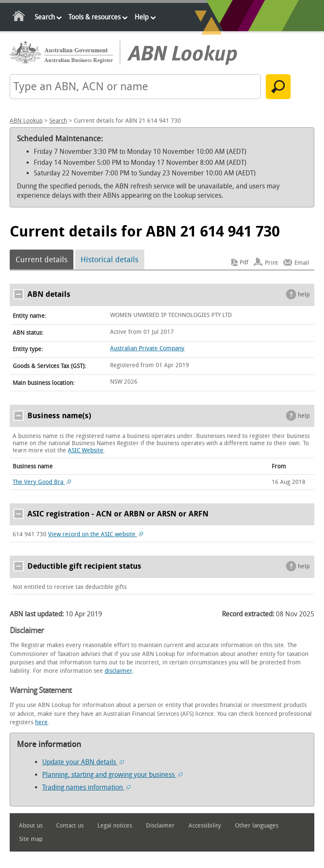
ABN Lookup (26, 121)
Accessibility (205, 826)
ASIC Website (86, 450)
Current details (42, 260)
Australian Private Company (147, 348)
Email (302, 262)
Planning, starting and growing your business (112, 775)
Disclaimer (160, 826)
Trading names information (86, 787)
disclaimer (119, 671)
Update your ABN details (83, 762)
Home (19, 17)
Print (271, 262)
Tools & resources (94, 17)
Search (45, 17)
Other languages (257, 826)
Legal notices (115, 826)
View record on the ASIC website (96, 534)
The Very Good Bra (42, 482)
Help (142, 17)
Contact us (70, 826)
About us (31, 826)
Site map (31, 839)
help (304, 294)
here (41, 722)
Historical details (109, 260)
